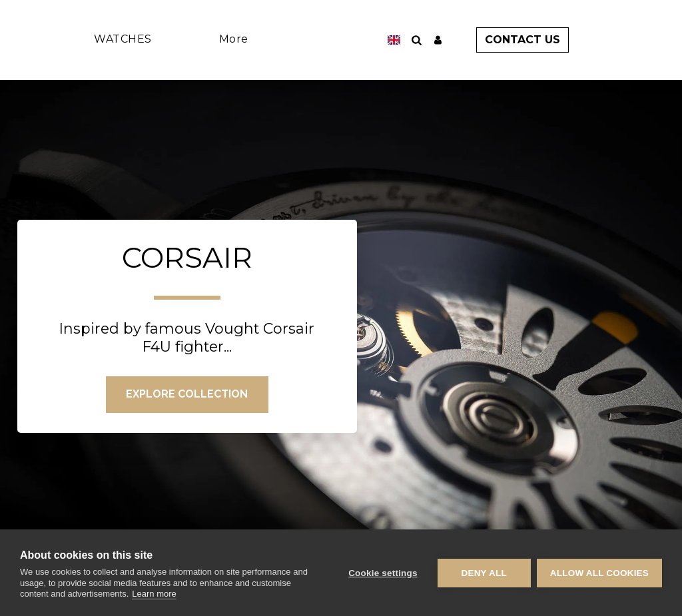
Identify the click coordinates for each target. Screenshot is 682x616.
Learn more (154, 594)
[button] (434, 40)
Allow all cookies (599, 573)
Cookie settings (382, 573)
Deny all (484, 573)
